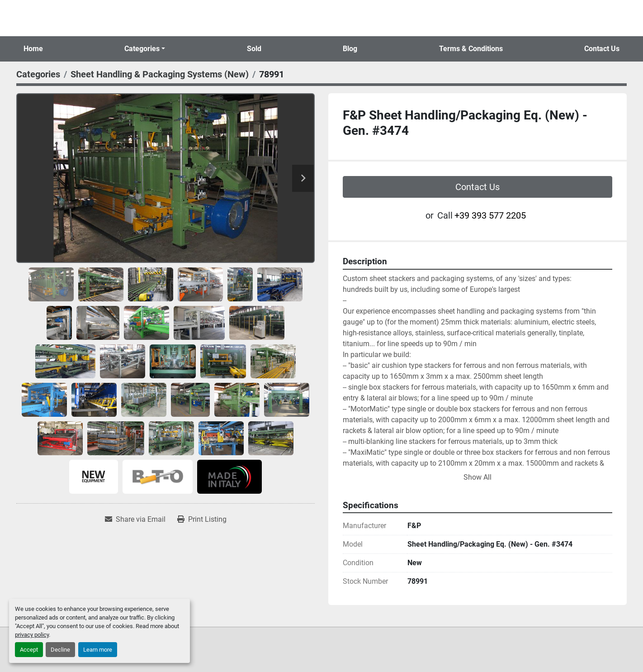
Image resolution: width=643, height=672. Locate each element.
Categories (142, 49)
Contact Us (602, 49)
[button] (145, 49)
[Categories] (38, 74)
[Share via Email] (135, 519)
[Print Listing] (202, 519)
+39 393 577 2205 (490, 215)
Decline (60, 650)
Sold (254, 49)
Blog (350, 49)
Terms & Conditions (471, 49)
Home (33, 49)
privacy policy (32, 635)
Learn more (98, 650)
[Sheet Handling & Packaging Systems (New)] (160, 74)
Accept (29, 650)
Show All (478, 477)
